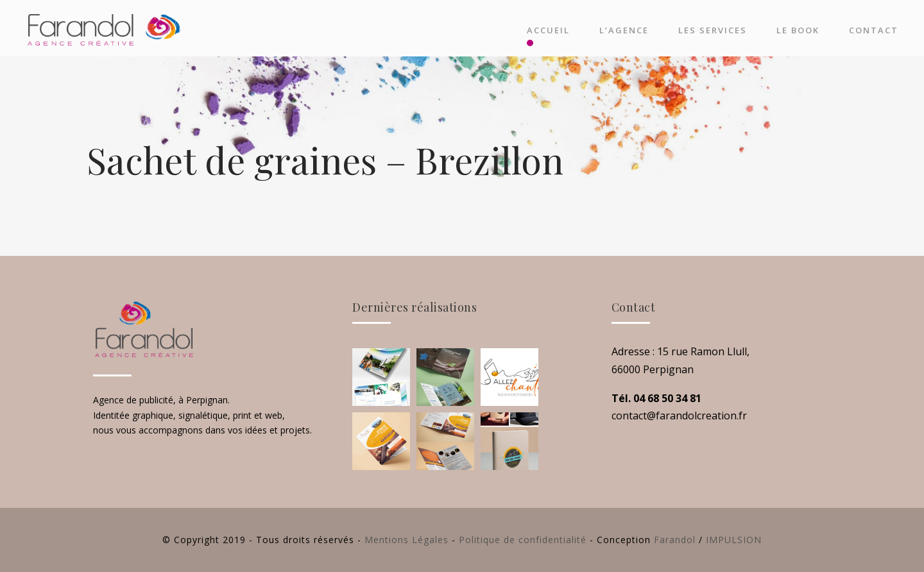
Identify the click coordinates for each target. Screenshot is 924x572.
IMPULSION (734, 540)
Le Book (798, 30)
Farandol (675, 540)
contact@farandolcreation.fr (679, 416)
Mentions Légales (406, 540)
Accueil (548, 30)
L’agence (624, 30)
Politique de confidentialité (523, 540)
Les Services (713, 30)
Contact (874, 30)
